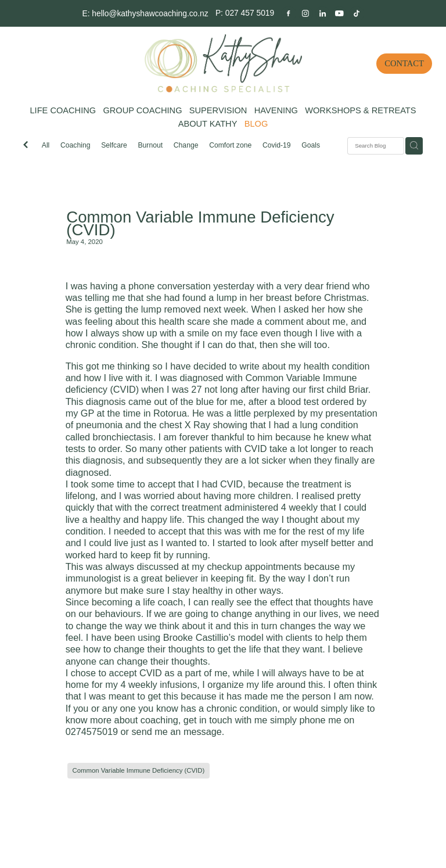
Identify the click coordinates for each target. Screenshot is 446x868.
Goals (311, 145)
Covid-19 (277, 145)
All (46, 145)
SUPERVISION (218, 110)
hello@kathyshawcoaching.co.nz (150, 13)
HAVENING (276, 110)
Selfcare (114, 145)
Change (186, 145)
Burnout (150, 145)
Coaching (75, 145)
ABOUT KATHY (208, 124)
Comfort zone (230, 145)
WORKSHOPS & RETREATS (360, 110)
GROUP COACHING (142, 110)
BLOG (256, 124)
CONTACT (404, 63)
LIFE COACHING (63, 110)
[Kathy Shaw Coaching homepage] (223, 63)
